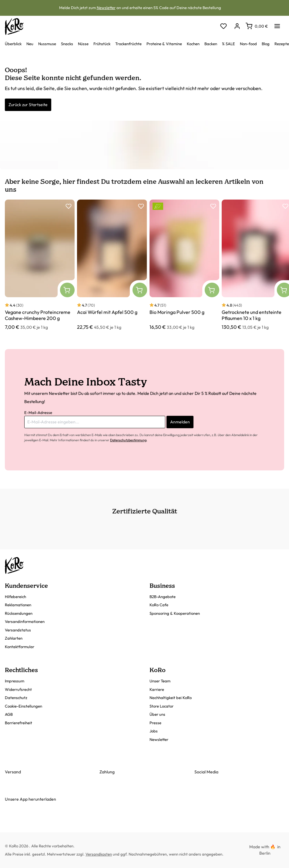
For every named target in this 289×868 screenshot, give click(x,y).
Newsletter (106, 8)
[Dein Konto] (237, 27)
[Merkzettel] (223, 27)
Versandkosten (99, 854)
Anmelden (180, 422)
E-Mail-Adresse (38, 412)
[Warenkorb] (257, 26)
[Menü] (277, 24)
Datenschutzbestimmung (128, 440)
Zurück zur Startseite (28, 105)
